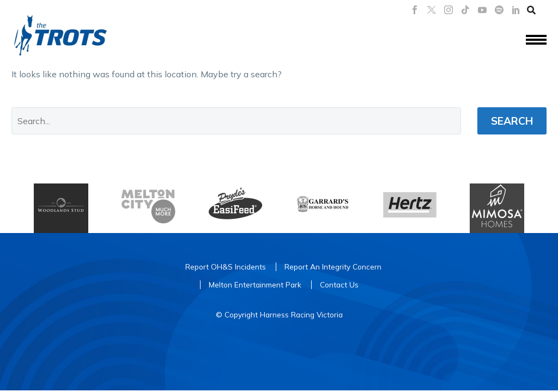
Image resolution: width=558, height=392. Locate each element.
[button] (531, 10)
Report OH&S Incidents (226, 267)
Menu (536, 40)
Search (512, 121)
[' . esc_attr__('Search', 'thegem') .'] (236, 121)
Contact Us (339, 284)
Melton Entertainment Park (255, 284)
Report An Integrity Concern (333, 267)
